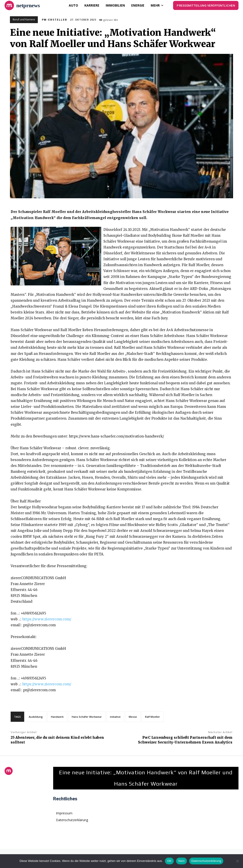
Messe (133, 717)
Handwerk (57, 717)
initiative (115, 717)
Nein (181, 861)
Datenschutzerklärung (206, 861)
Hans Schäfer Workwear (87, 717)
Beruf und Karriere (24, 20)
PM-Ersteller (55, 20)
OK (169, 861)
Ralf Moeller (152, 717)
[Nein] (237, 861)
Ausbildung (36, 717)
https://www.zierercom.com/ (47, 619)
